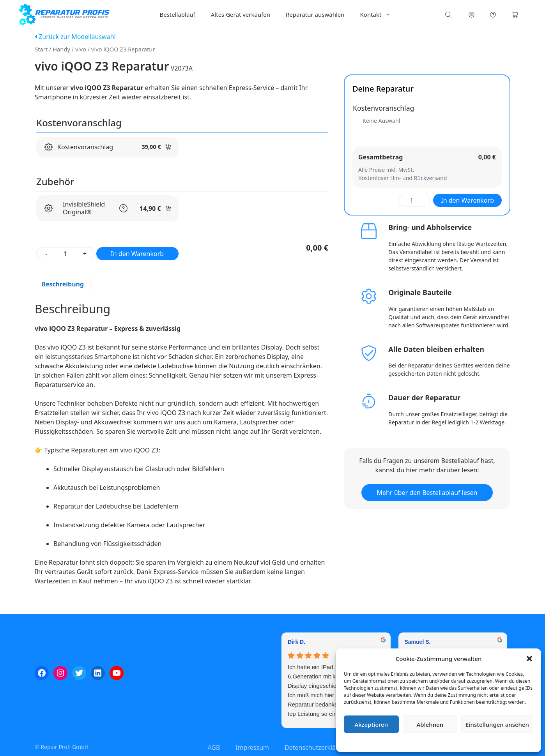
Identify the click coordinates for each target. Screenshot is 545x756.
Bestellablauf (177, 14)
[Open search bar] (449, 15)
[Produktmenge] (65, 254)
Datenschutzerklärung (444, 742)
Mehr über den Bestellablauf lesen (427, 493)
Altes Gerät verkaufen (241, 14)
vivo (81, 49)
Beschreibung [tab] (63, 284)
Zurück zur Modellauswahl (75, 37)
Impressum (485, 742)
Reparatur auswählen (315, 14)
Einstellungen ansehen (497, 724)
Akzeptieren (371, 724)
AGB (214, 747)
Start (41, 49)
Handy (61, 49)
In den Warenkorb (137, 254)
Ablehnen (430, 724)
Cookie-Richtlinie (398, 742)
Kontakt (380, 15)
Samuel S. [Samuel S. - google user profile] (418, 642)
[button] (529, 659)
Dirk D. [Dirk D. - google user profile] (296, 642)
